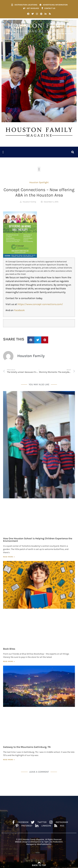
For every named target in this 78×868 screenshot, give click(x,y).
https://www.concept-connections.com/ (40, 304)
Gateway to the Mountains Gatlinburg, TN (27, 747)
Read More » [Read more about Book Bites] (9, 661)
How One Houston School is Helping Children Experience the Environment (38, 540)
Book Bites (9, 649)
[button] (3, 152)
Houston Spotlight (39, 182)
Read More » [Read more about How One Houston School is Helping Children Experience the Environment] (9, 557)
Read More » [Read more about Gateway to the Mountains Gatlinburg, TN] (9, 760)
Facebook (19, 310)
